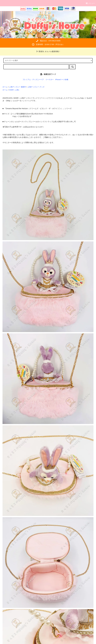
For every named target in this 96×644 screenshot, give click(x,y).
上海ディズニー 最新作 (17, 87)
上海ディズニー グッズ (36, 87)
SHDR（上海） (15, 90)
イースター (50, 80)
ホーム (5, 87)
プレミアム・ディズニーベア (33, 80)
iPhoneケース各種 (62, 80)
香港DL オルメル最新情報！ (48, 51)
